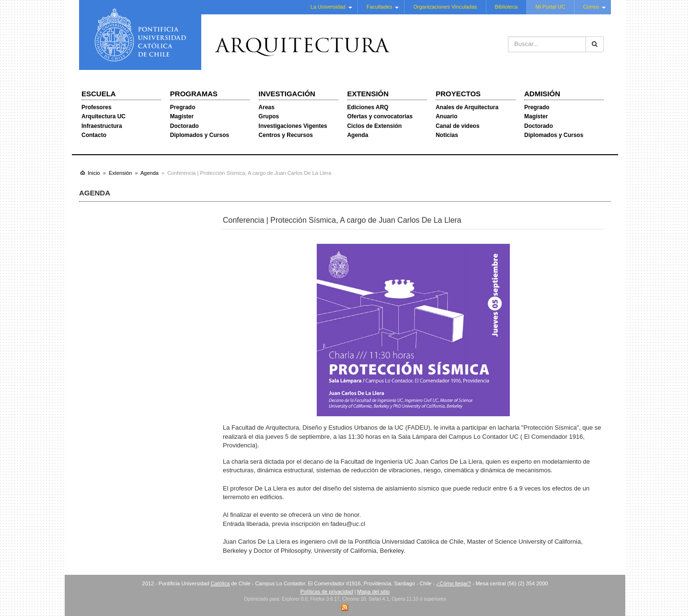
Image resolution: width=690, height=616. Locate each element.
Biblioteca (506, 7)
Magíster (182, 116)
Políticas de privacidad (327, 592)
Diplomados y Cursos (200, 135)
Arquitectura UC (103, 116)
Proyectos (458, 94)
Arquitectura (302, 47)
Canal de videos (457, 126)
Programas (194, 94)
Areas (267, 107)
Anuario (446, 116)
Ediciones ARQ (368, 107)
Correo (591, 7)
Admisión (542, 94)
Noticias (447, 135)
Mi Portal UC (550, 7)
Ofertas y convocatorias (380, 116)
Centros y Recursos (286, 135)
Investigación (287, 94)
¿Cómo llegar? (453, 583)
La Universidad (328, 7)
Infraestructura (102, 126)
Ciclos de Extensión (374, 126)
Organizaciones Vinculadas (445, 7)
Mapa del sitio (374, 592)
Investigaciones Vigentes (293, 126)
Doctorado (184, 126)
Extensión (368, 94)
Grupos (269, 116)
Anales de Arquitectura (467, 107)
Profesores (97, 107)
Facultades (379, 7)
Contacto (94, 135)
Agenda (357, 135)
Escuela (99, 94)
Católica (220, 583)
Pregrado (183, 107)
